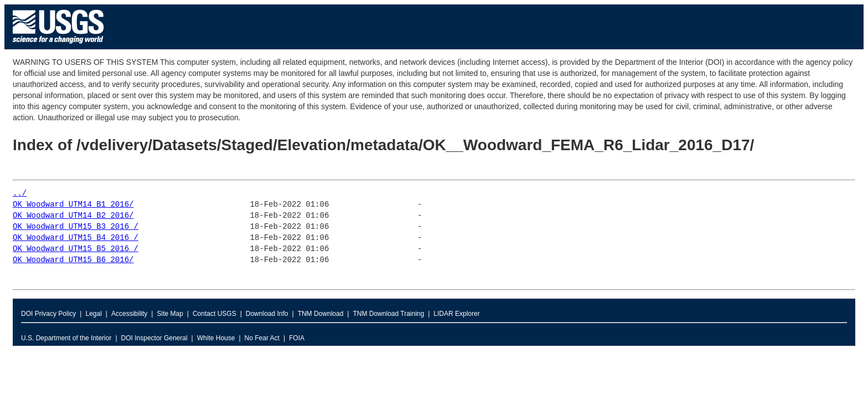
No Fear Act (262, 338)
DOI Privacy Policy (48, 314)
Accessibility (129, 314)
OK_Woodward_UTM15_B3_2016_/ (76, 227)
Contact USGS (215, 314)
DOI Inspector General (154, 338)
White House (216, 338)
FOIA (297, 338)
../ (20, 194)
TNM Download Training (388, 314)
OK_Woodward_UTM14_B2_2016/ (73, 216)
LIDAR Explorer (456, 314)
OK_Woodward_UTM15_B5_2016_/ (76, 249)
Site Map (170, 314)
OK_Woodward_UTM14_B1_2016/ (73, 205)
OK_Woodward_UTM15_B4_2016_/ (76, 238)
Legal (93, 314)
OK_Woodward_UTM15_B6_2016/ (73, 260)
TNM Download (321, 314)
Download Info (267, 314)
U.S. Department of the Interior (66, 338)
